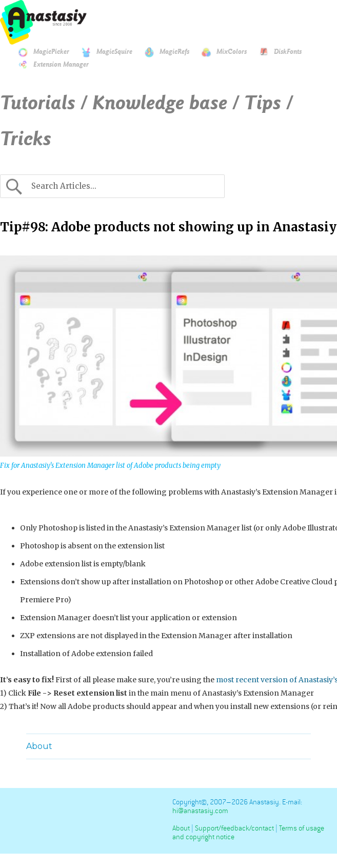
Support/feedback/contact (234, 828)
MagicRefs (162, 52)
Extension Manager (48, 65)
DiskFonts (275, 52)
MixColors (219, 52)
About (39, 746)
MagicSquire (102, 52)
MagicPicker (38, 52)
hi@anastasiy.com (200, 811)
